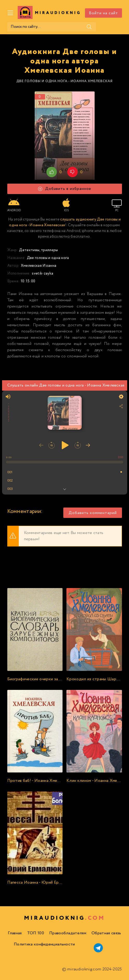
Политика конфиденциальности (44, 944)
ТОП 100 (36, 933)
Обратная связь (106, 933)
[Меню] (10, 13)
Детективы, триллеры (38, 250)
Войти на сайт (103, 13)
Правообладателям (68, 933)
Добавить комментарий (93, 513)
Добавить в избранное (65, 189)
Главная (15, 933)
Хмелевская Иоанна (39, 266)
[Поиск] (89, 27)
